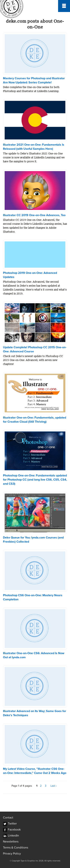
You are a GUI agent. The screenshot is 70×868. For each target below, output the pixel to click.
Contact (8, 818)
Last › (54, 786)
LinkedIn (13, 836)
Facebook (14, 830)
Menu (64, 6)
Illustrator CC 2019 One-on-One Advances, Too (34, 215)
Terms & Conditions (16, 848)
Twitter (12, 824)
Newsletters (11, 842)
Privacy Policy (12, 854)
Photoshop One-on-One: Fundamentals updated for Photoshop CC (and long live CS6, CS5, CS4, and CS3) (35, 480)
